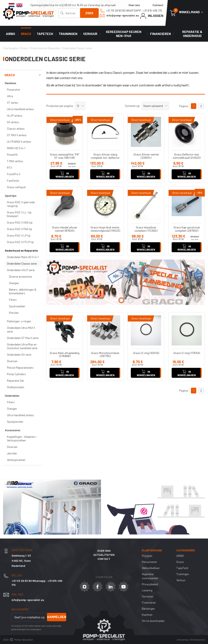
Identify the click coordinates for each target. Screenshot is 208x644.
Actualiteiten (104, 555)
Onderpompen (16, 387)
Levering (147, 590)
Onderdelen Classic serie (22, 263)
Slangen (14, 283)
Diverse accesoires (21, 276)
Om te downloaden (153, 621)
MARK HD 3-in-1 (16, 148)
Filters (13, 300)
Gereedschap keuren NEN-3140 (124, 34)
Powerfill (12, 155)
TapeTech (45, 34)
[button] (80, 106)
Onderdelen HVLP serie (21, 270)
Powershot (14, 90)
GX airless (13, 122)
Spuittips (11, 196)
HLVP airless (15, 116)
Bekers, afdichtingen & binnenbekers (23, 291)
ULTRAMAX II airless (19, 142)
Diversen (12, 361)
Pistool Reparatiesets (20, 368)
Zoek (89, 13)
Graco (26, 34)
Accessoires (13, 430)
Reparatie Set (15, 381)
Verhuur (90, 34)
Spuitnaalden (17, 306)
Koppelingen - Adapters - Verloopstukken (22, 438)
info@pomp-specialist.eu (119, 15)
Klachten (147, 615)
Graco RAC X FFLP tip (20, 242)
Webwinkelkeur (151, 568)
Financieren (160, 34)
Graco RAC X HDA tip (20, 222)
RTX (9, 168)
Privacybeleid (150, 584)
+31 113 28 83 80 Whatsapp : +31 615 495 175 (131, 11)
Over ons (134, 5)
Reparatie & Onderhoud (192, 34)
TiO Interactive (197, 640)
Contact (158, 5)
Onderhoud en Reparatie (21, 250)
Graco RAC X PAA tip (19, 229)
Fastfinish (13, 181)
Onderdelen (12, 396)
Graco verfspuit (16, 187)
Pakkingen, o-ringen (19, 321)
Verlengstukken (16, 460)
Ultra (10, 96)
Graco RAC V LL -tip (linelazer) (19, 214)
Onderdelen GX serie (19, 355)
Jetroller (12, 453)
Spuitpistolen (15, 422)
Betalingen (148, 609)
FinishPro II (14, 174)
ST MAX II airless (17, 135)
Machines (11, 83)
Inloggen (152, 16)
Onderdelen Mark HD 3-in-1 (23, 257)
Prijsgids (147, 556)
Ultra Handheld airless (20, 109)
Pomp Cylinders (16, 374)
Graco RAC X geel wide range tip (21, 204)
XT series (12, 103)
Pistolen (14, 313)
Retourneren (149, 562)
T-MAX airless (15, 161)
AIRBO (10, 34)
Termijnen (148, 596)
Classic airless (16, 129)
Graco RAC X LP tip (19, 235)
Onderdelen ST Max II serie (23, 338)
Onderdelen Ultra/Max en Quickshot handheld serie (22, 346)
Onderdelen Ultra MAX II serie (21, 330)
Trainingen (68, 34)
